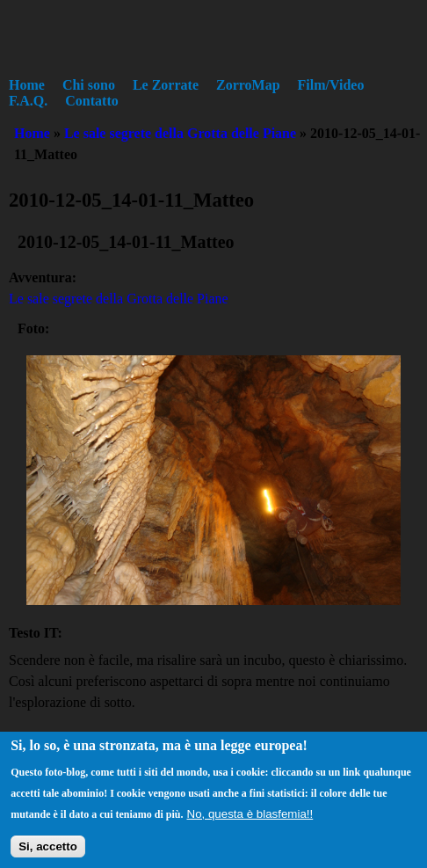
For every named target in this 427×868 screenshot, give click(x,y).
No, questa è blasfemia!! (250, 821)
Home (27, 85)
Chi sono (89, 85)
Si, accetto (48, 853)
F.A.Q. (28, 101)
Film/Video (331, 85)
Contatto (91, 101)
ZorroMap (248, 85)
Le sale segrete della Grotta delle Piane (180, 133)
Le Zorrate (166, 85)
